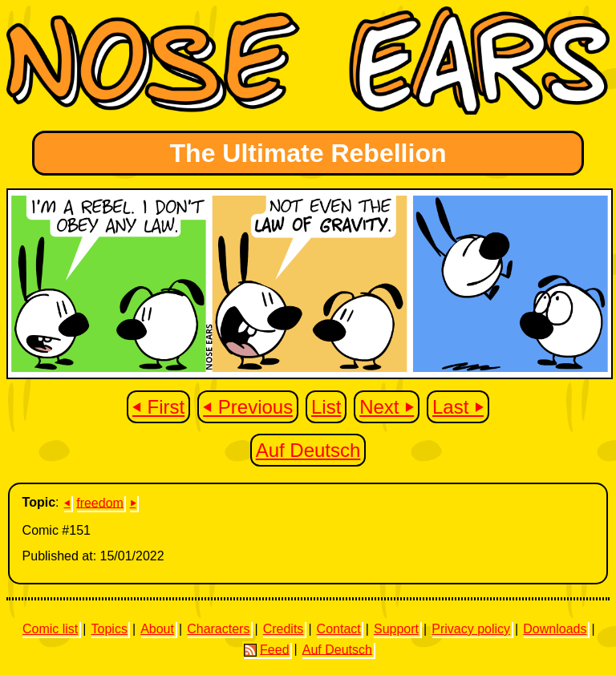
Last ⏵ (458, 407)
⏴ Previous (248, 407)
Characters (218, 629)
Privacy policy (471, 629)
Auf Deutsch (308, 450)
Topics (109, 629)
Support (396, 629)
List (326, 407)
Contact (339, 629)
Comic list (50, 629)
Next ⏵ (387, 407)
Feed (266, 649)
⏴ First (158, 407)
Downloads (555, 629)
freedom (100, 502)
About (157, 629)
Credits (284, 629)
